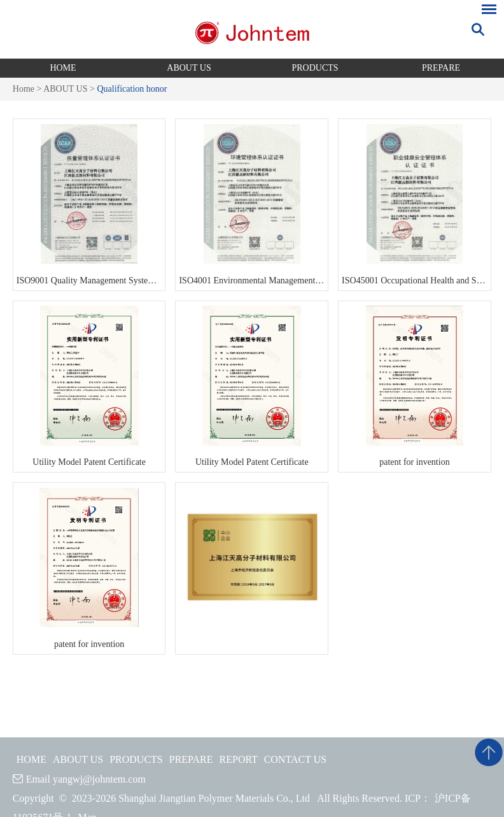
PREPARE (441, 68)
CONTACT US (295, 759)
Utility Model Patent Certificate (89, 462)
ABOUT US (189, 68)
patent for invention (414, 462)
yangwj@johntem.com (99, 779)
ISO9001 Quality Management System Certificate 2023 (89, 281)
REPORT (239, 759)
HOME (63, 68)
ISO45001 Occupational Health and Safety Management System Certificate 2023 (415, 281)
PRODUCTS (315, 68)
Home (24, 89)
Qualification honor (132, 89)
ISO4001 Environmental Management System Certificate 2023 (252, 281)
